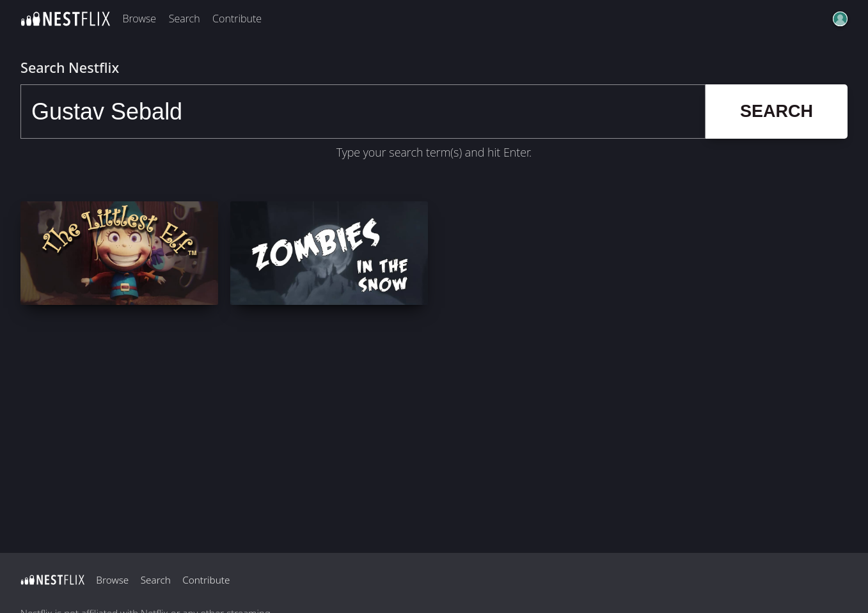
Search (185, 19)
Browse (139, 19)
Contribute (237, 19)
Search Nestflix (70, 67)
